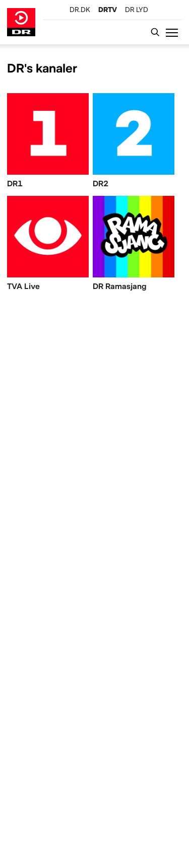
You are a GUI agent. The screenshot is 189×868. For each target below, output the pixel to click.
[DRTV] (108, 9)
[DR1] (48, 142)
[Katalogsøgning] (158, 32)
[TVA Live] (48, 245)
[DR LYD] (137, 9)
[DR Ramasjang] (134, 245)
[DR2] (134, 142)
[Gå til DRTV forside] (21, 22)
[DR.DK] (80, 9)
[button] (174, 32)
